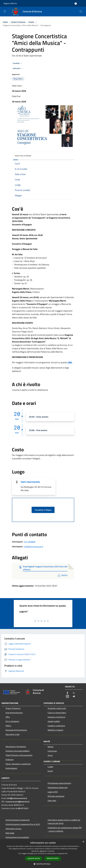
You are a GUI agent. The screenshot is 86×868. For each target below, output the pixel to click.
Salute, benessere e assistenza (18, 764)
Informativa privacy (14, 829)
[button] (43, 864)
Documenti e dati (13, 734)
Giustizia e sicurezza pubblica (17, 751)
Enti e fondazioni (12, 721)
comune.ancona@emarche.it (17, 802)
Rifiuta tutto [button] (53, 858)
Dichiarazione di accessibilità (17, 837)
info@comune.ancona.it (17, 798)
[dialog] (43, 854)
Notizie (51, 747)
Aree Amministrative (14, 713)
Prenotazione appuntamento (59, 783)
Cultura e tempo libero (57, 713)
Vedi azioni (18, 68)
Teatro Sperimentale (30, 482)
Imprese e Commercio (56, 717)
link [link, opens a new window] (66, 853)
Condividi (18, 63)
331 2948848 (30, 542)
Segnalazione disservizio (58, 787)
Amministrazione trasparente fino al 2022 (23, 824)
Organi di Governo (13, 708)
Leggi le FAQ (53, 792)
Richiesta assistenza (56, 796)
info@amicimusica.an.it (34, 547)
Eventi (31, 22)
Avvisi (50, 755)
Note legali (10, 833)
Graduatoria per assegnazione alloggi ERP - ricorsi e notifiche (65, 829)
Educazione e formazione (16, 746)
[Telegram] (74, 697)
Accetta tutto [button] (34, 859)
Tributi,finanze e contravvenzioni (19, 755)
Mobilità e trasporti (55, 730)
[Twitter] (74, 693)
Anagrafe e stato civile (57, 708)
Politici (8, 726)
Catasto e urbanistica (56, 726)
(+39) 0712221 (22, 808)
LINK (70, 362)
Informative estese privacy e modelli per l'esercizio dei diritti (64, 822)
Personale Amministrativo (16, 730)
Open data (52, 800)
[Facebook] (67, 693)
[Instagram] (67, 697)
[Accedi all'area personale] (76, 4)
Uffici (8, 717)
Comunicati (52, 751)
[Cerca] (81, 12)
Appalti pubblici (54, 721)
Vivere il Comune (18, 22)
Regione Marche (10, 3)
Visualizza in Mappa (43, 510)
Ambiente (10, 760)
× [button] (83, 842)
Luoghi (50, 767)
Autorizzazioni (11, 768)
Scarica (62, 575)
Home (5, 22)
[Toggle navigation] (5, 11)
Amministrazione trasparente (18, 820)
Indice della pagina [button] (23, 156)
